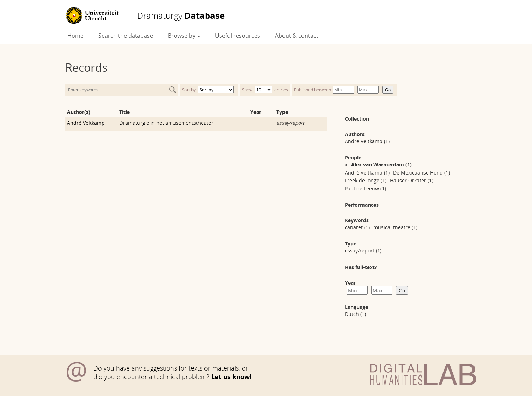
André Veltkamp (86, 123)
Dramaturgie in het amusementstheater (166, 123)
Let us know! (231, 377)
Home (75, 36)
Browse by (184, 36)
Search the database (126, 36)
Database (181, 16)
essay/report (290, 123)
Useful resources (238, 36)
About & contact (297, 36)
